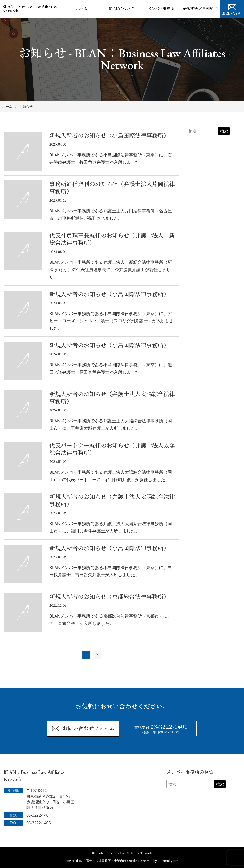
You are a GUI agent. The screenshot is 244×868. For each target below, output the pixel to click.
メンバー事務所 (161, 9)
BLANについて (121, 9)
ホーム (82, 9)
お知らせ (26, 107)
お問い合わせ (232, 9)
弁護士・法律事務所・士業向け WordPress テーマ (118, 861)
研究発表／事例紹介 (200, 9)
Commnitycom (168, 861)
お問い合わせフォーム (83, 729)
